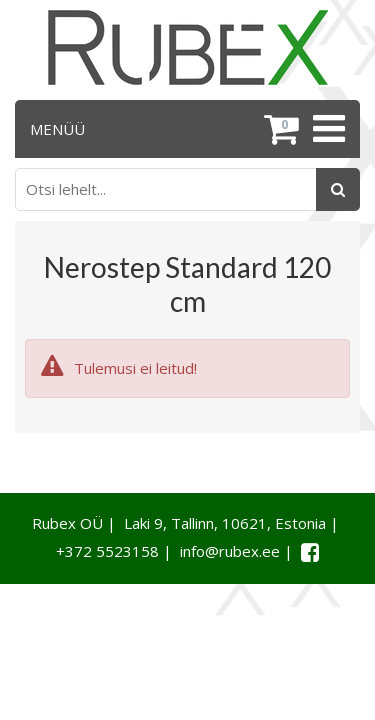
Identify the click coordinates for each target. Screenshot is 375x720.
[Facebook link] (310, 552)
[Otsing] (338, 189)
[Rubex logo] (188, 47)
